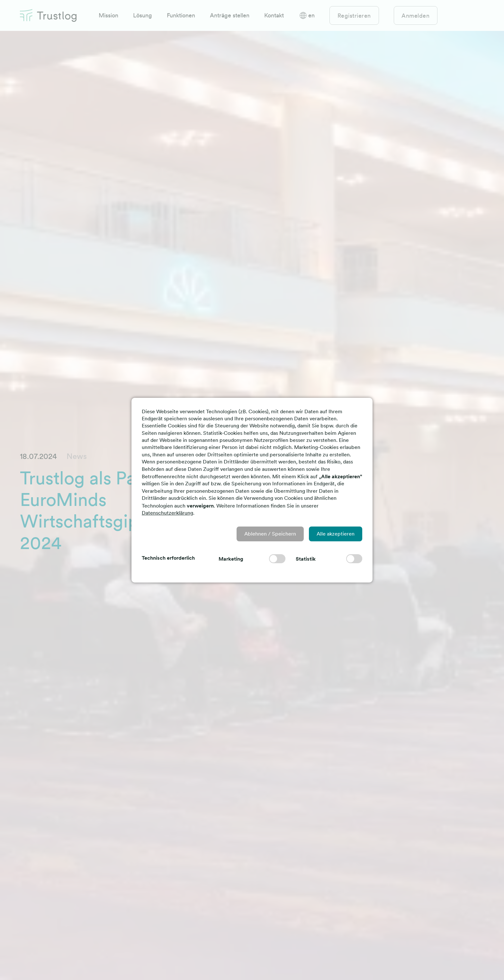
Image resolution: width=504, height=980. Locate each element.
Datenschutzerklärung (167, 513)
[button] (270, 534)
